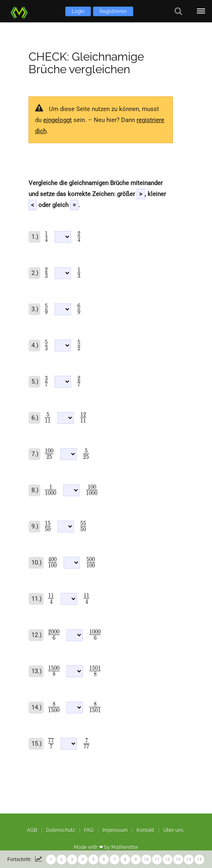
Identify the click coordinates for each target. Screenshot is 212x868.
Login (78, 11)
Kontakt (145, 830)
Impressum (115, 830)
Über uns (173, 830)
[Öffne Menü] (201, 11)
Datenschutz (61, 830)
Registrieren (113, 11)
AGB (32, 830)
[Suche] (178, 11)
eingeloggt (57, 120)
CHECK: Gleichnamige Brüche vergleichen (86, 63)
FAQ (89, 830)
